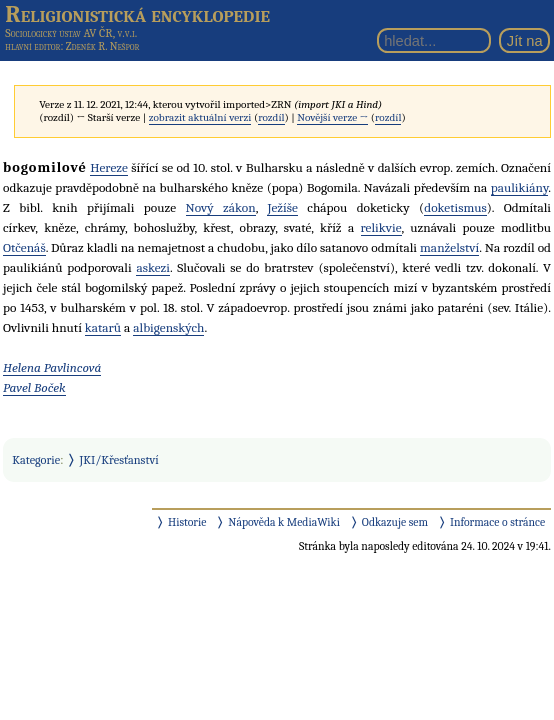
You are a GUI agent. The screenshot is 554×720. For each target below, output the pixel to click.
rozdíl (271, 117)
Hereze (109, 167)
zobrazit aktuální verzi (200, 117)
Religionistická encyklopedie (137, 14)
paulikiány (519, 187)
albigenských (168, 327)
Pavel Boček (34, 387)
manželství (449, 247)
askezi (153, 267)
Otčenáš (24, 247)
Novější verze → (332, 117)
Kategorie (36, 460)
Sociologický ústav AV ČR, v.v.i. (71, 33)
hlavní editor (32, 46)
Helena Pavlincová (52, 367)
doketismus (455, 207)
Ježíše (282, 207)
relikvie (381, 227)
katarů (103, 327)
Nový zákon (221, 207)
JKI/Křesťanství (119, 460)
